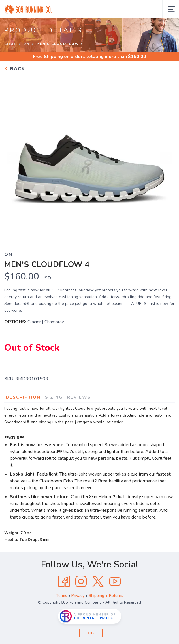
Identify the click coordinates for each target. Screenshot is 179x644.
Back (15, 69)
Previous (13, 158)
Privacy (78, 596)
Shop (10, 44)
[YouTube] (115, 582)
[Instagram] (81, 582)
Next (166, 158)
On (26, 44)
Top (91, 633)
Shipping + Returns (106, 596)
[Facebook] (64, 582)
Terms (62, 596)
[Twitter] (98, 582)
